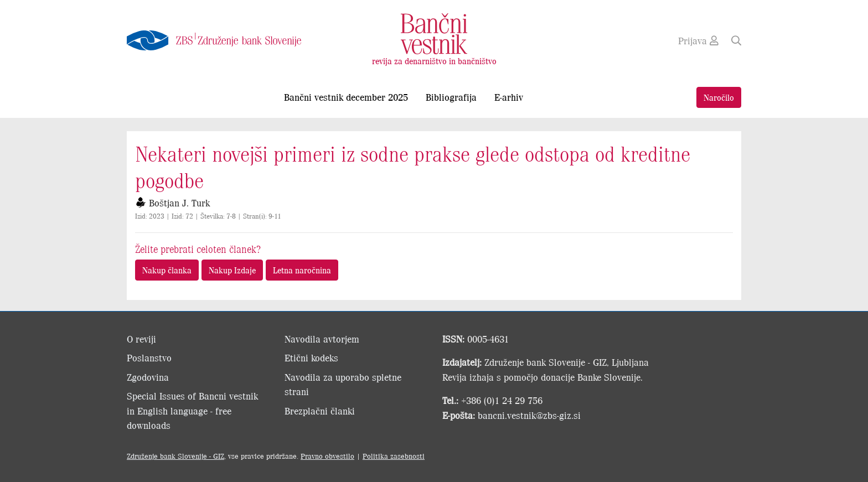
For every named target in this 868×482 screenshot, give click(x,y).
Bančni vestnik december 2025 (346, 97)
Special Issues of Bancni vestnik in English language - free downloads (192, 410)
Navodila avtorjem (322, 339)
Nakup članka (167, 270)
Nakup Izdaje (232, 270)
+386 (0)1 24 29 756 (502, 400)
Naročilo (719, 97)
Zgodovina (148, 377)
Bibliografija (451, 97)
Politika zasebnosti (394, 456)
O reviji (141, 339)
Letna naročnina (302, 270)
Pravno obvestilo (327, 456)
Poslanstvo (149, 357)
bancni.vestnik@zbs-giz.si (529, 415)
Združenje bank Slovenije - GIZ (175, 456)
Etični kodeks (311, 357)
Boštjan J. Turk (179, 203)
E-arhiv (509, 97)
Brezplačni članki (320, 411)
